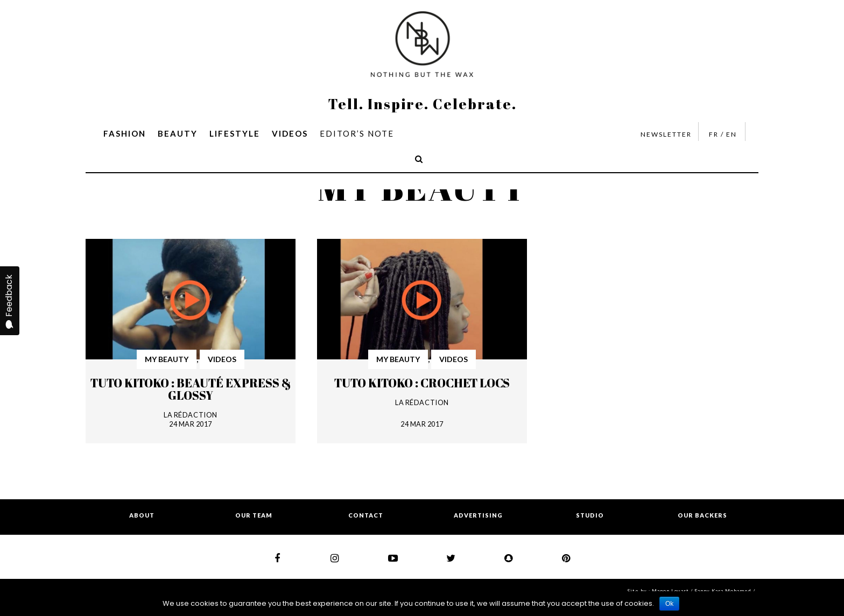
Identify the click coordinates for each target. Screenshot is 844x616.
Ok (669, 604)
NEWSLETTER (666, 134)
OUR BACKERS (702, 515)
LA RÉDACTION (190, 415)
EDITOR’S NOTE (357, 133)
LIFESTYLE (235, 133)
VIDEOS (290, 133)
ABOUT (142, 515)
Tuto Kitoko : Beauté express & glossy (191, 389)
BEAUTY (178, 133)
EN (732, 134)
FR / (716, 134)
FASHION (125, 133)
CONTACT (366, 515)
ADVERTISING (478, 515)
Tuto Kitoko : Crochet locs (422, 383)
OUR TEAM (254, 515)
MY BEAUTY (167, 359)
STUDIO (590, 515)
